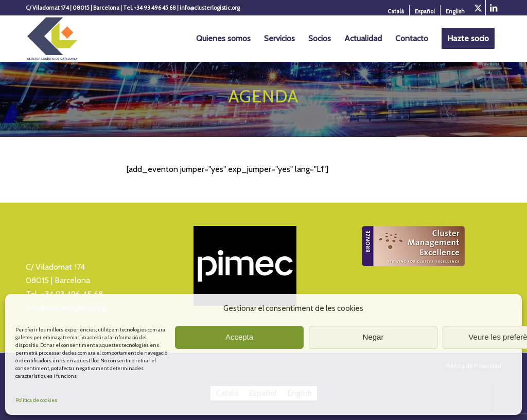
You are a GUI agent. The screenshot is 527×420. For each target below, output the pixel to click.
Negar (373, 337)
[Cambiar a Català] (396, 11)
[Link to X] (478, 8)
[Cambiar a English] (455, 11)
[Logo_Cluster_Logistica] (52, 39)
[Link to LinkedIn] (494, 8)
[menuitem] (396, 11)
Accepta (239, 337)
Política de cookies (36, 400)
